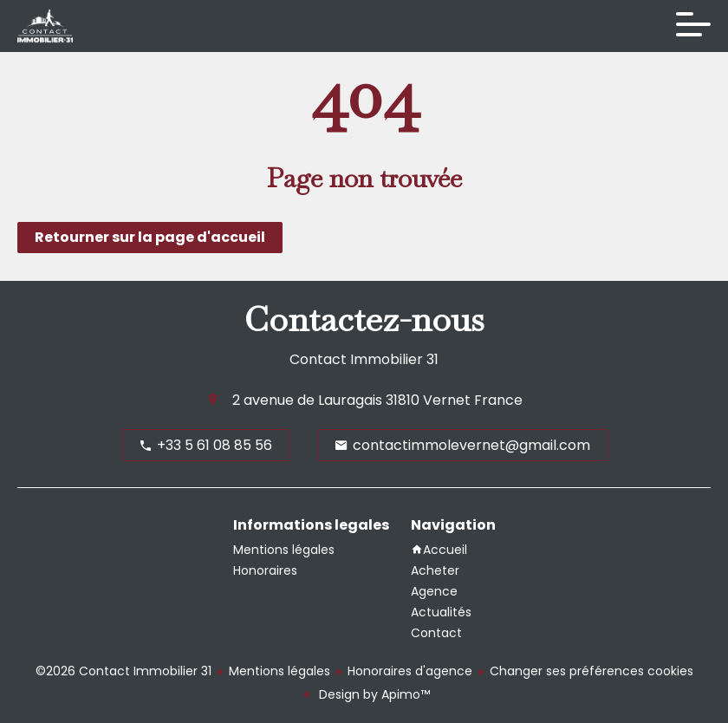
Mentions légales (279, 671)
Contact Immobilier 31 (364, 359)
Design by (373, 694)
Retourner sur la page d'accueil (150, 237)
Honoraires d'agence (410, 671)
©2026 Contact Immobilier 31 (123, 671)
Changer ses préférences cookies (591, 671)
